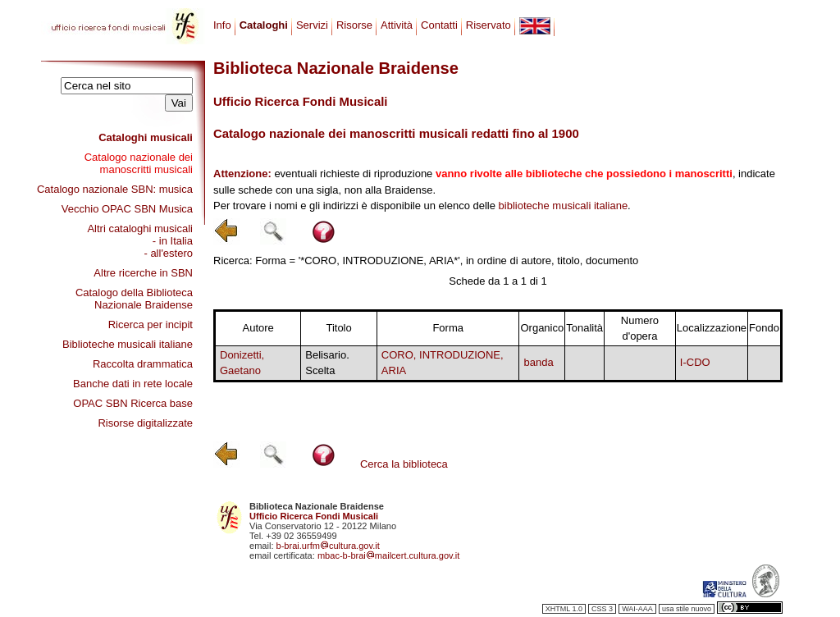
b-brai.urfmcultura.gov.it (328, 546)
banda (538, 362)
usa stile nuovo (687, 609)
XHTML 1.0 (564, 609)
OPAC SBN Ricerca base (133, 403)
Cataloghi (264, 25)
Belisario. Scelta (327, 363)
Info (222, 25)
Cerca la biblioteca (404, 464)
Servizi (312, 25)
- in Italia (173, 241)
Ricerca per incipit (151, 324)
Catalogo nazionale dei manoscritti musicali (139, 163)
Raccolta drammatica (143, 364)
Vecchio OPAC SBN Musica (127, 209)
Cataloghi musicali (146, 137)
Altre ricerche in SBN (143, 273)
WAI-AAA (637, 609)
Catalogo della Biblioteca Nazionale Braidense (134, 299)
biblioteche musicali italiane (564, 206)
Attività (397, 25)
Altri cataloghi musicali (140, 229)
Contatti (439, 25)
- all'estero (168, 253)
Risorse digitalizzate (145, 423)
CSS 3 (602, 609)
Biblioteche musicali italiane (128, 344)
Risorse (354, 25)
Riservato (488, 25)
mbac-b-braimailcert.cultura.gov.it (389, 555)
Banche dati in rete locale (133, 384)
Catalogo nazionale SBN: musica (115, 189)
